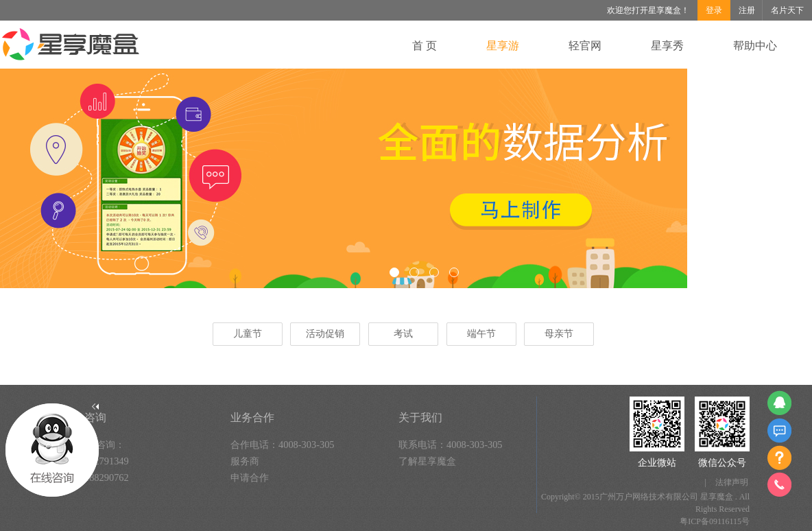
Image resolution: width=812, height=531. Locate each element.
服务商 (245, 461)
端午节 (481, 334)
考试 (403, 334)
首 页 (425, 46)
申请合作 (250, 477)
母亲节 (559, 334)
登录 (714, 10)
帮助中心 (755, 46)
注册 (747, 10)
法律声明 (732, 482)
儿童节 (248, 334)
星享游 (503, 46)
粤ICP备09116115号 (715, 521)
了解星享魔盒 (427, 461)
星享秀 (667, 46)
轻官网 (585, 46)
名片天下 (787, 10)
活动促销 (325, 334)
